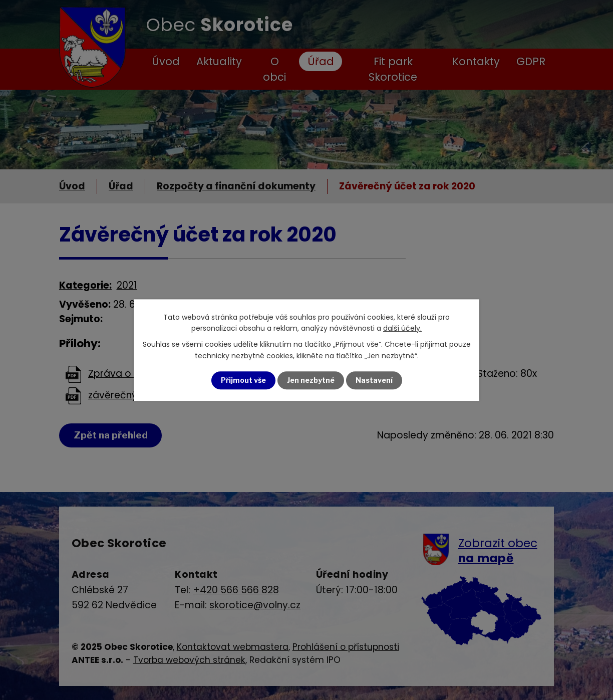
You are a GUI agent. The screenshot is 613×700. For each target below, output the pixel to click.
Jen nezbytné (311, 380)
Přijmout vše (243, 380)
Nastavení (374, 380)
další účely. (402, 328)
